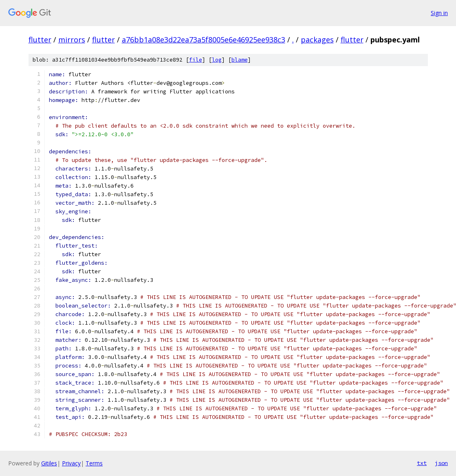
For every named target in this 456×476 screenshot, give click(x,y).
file (196, 60)
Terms (94, 463)
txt (422, 463)
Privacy (71, 463)
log (217, 60)
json (441, 463)
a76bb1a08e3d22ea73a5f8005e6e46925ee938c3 (204, 40)
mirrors (72, 40)
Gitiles (49, 463)
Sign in (439, 13)
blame (240, 60)
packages (317, 40)
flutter (40, 40)
